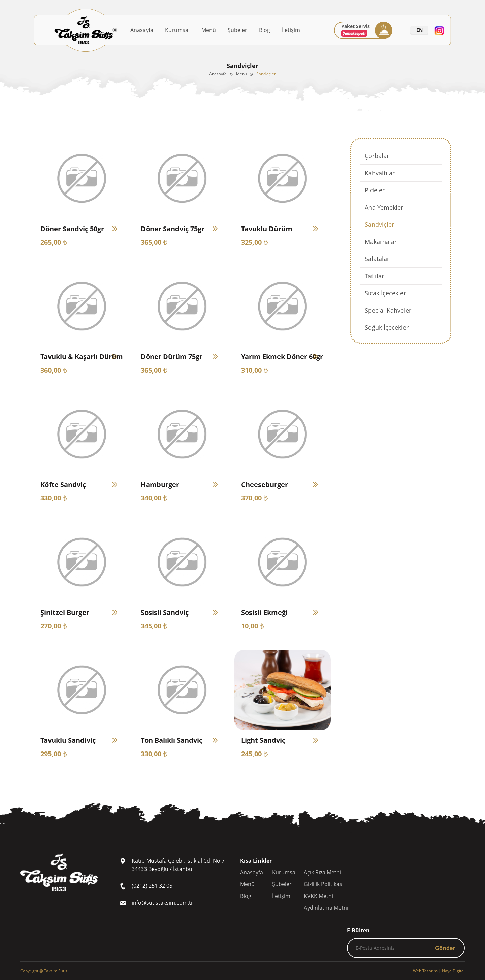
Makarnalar (381, 242)
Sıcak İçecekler (385, 293)
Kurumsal (177, 30)
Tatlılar (374, 276)
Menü (209, 30)
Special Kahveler (388, 310)
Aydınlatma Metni (326, 908)
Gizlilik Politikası (324, 884)
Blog (265, 30)
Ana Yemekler (384, 207)
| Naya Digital (439, 971)
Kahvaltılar (380, 173)
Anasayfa (142, 30)
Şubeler (237, 30)
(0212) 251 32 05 (152, 886)
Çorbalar (377, 156)
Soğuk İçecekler (387, 327)
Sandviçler (266, 74)
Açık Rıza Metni (322, 872)
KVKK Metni (318, 896)
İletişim (291, 30)
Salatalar (377, 259)
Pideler (375, 190)
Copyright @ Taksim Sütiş (44, 971)
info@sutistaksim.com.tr (163, 903)
